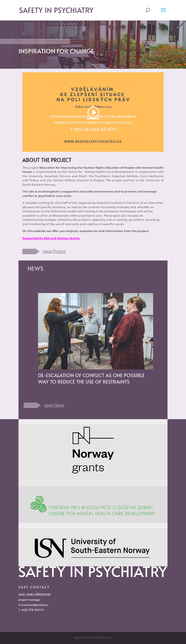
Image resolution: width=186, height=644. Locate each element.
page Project (54, 251)
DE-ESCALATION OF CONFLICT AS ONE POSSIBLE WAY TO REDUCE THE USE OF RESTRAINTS (91, 378)
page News (54, 405)
